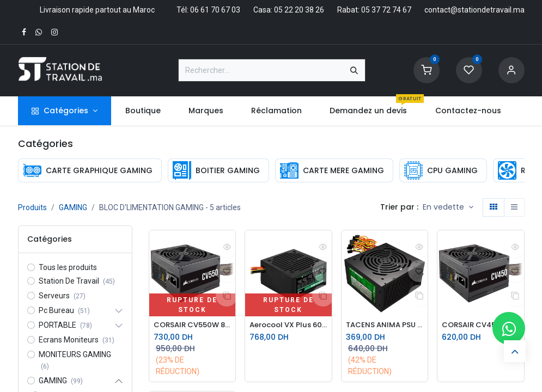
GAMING (73, 207)
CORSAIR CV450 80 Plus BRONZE (481, 325)
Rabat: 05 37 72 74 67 (374, 10)
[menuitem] (143, 111)
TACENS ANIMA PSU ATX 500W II (385, 325)
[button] (448, 207)
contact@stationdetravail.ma (474, 10)
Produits (32, 207)
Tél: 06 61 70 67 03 (208, 10)
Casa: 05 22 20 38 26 (289, 10)
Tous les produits (68, 267)
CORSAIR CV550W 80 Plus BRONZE (193, 325)
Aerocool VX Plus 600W (288, 325)
